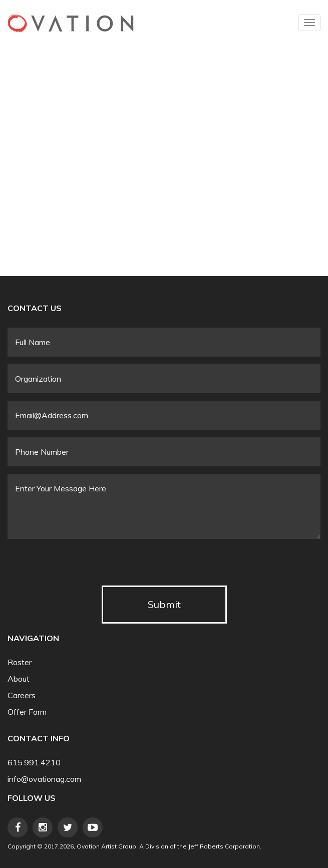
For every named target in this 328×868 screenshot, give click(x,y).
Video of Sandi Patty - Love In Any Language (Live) (168, 144)
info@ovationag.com (44, 779)
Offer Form (27, 712)
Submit (164, 604)
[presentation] (84, 566)
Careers (22, 695)
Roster (20, 662)
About (19, 679)
